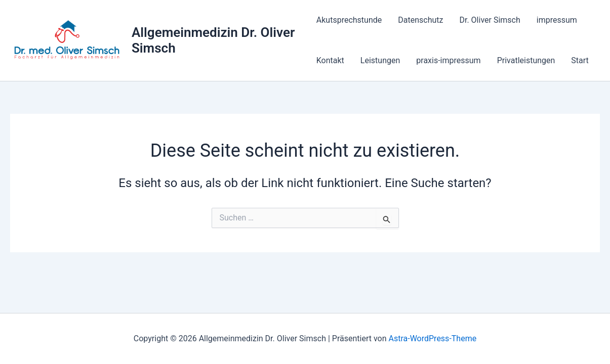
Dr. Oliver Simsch (490, 20)
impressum (557, 20)
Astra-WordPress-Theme (432, 338)
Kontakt (330, 60)
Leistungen (380, 60)
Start (580, 60)
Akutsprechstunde (349, 20)
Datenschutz (420, 20)
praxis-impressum (448, 60)
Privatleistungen (526, 60)
